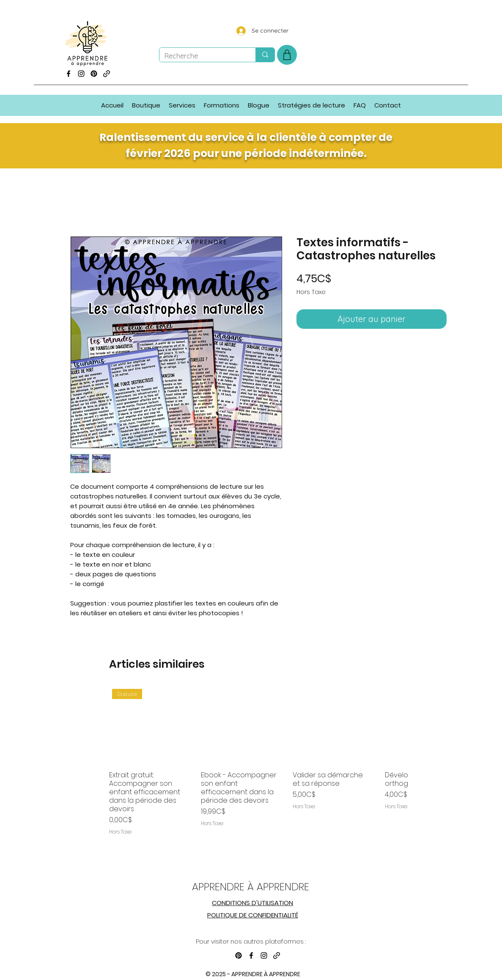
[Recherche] (201, 56)
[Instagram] (81, 74)
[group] (259, 771)
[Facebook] (69, 74)
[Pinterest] (94, 74)
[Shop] (287, 55)
